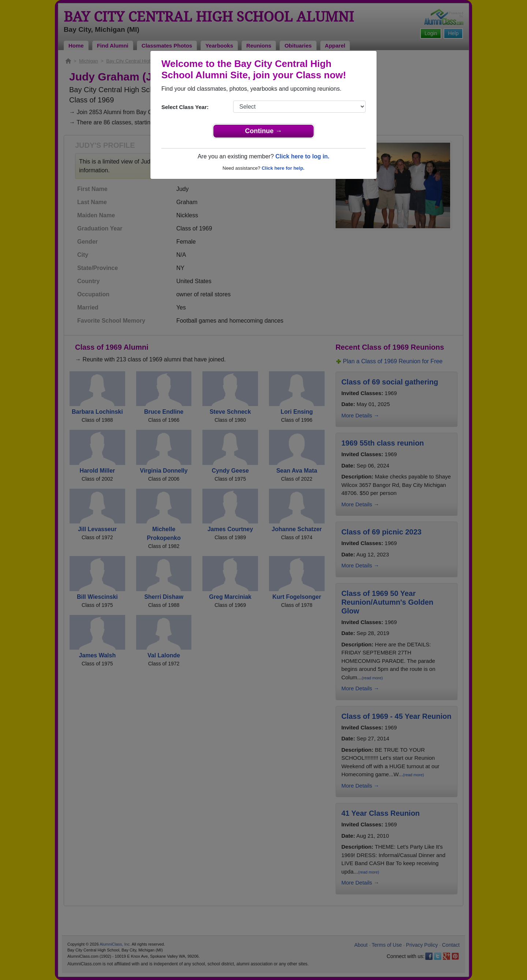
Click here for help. (283, 168)
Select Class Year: (185, 107)
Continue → (264, 131)
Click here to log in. (302, 156)
